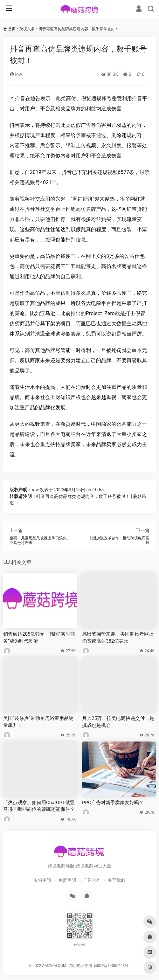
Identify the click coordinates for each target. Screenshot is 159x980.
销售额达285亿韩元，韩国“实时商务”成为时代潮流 (39, 637)
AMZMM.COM (54, 966)
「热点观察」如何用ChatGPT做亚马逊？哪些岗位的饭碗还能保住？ (39, 806)
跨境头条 (27, 29)
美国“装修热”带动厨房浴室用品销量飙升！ (38, 722)
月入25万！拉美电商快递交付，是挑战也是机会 (118, 722)
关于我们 (116, 880)
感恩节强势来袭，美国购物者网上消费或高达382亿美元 (118, 637)
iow (16, 74)
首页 (12, 29)
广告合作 (92, 880)
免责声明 (67, 880)
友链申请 (43, 880)
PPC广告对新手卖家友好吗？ (113, 803)
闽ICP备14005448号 (111, 966)
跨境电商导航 (81, 966)
